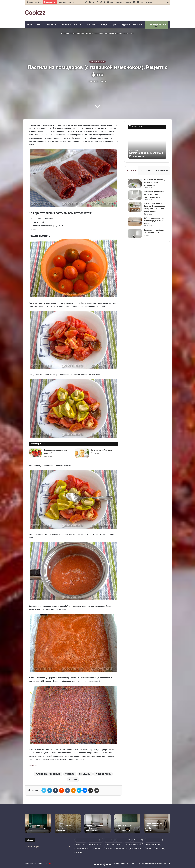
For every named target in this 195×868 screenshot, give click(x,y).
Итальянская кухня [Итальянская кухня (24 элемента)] (154, 840)
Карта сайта (125, 863)
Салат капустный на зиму (101, 450)
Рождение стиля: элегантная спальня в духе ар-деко (37, 828)
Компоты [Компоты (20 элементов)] (81, 844)
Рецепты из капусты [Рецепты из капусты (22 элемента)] (134, 844)
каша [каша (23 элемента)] (109, 848)
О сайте (116, 863)
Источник (33, 766)
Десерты (65, 24)
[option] (147, 145)
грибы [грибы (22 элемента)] (98, 848)
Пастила (70, 774)
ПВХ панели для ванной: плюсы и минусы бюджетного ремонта (154, 194)
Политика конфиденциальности (157, 863)
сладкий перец (104, 774)
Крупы (125, 24)
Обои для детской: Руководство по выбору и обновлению (66, 828)
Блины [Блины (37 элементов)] (109, 840)
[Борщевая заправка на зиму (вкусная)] (36, 453)
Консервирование (155, 24)
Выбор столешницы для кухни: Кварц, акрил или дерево (154, 221)
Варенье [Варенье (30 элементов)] (138, 840)
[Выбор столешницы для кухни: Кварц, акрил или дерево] (135, 222)
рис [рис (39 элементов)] (149, 848)
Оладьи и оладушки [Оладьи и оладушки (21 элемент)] (114, 844)
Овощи (103, 24)
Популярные (146, 170)
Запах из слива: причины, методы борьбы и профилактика (154, 182)
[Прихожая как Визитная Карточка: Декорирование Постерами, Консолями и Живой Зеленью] (135, 207)
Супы (114, 24)
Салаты (78, 24)
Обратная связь (138, 863)
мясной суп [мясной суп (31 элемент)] (121, 848)
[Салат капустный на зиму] (82, 453)
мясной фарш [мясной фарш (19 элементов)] (137, 848)
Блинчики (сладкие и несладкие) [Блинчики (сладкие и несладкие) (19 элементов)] (89, 840)
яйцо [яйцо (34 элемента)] (79, 853)
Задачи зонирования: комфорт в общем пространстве (94, 828)
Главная (65, 33)
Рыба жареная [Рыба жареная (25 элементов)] (153, 844)
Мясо (29, 24)
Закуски (91, 24)
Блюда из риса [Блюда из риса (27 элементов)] (123, 840)
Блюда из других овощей (49, 774)
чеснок (74, 779)
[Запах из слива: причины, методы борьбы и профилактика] (135, 183)
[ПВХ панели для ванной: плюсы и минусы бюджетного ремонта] (135, 195)
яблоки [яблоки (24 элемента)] (160, 848)
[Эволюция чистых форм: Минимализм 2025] (135, 233)
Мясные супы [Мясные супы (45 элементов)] (95, 844)
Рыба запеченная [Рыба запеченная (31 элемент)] (84, 848)
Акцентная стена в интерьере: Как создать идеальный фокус (125, 828)
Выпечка (51, 24)
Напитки (137, 24)
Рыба (39, 24)
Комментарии (162, 170)
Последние (131, 170)
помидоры (85, 774)
